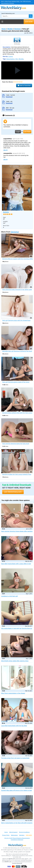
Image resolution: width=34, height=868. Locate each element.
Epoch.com (12, 859)
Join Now (27, 132)
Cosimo (11, 56)
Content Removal (17, 863)
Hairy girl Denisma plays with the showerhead (16, 320)
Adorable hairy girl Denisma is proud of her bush (17, 351)
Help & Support (13, 832)
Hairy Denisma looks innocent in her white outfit (17, 290)
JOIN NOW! (29, 22)
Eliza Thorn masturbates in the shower (13, 693)
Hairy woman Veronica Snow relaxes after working (17, 531)
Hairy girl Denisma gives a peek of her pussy (16, 382)
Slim (17, 59)
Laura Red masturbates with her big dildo (14, 726)
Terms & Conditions (24, 832)
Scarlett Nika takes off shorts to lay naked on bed (16, 790)
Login (18, 132)
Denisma (17, 29)
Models (10, 29)
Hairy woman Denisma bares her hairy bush (16, 444)
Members (22, 835)
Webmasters (14, 835)
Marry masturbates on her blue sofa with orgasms (17, 823)
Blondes (21, 59)
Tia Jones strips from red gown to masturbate (15, 758)
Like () (5, 150)
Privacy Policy (6, 835)
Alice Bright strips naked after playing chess (15, 661)
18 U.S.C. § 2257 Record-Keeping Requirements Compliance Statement (17, 839)
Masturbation (10, 59)
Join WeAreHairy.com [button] (13, 492)
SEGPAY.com (8, 862)
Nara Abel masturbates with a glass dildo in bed (16, 564)
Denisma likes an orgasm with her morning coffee (18, 259)
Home (4, 29)
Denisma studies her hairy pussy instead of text (17, 474)
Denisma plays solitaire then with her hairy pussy (17, 413)
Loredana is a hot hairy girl (10, 596)
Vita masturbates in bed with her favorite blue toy (17, 628)
